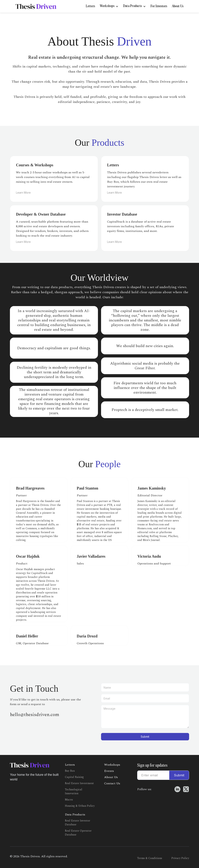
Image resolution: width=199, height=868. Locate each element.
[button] (109, 6)
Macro (69, 800)
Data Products (75, 814)
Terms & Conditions (150, 858)
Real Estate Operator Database (78, 833)
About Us (178, 6)
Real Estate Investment (79, 783)
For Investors (159, 6)
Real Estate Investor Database (78, 823)
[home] (36, 6)
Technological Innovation (74, 792)
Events (109, 771)
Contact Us (112, 783)
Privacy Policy (180, 858)
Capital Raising (74, 777)
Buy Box (70, 771)
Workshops (112, 765)
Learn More (23, 193)
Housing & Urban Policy (80, 806)
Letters (90, 6)
